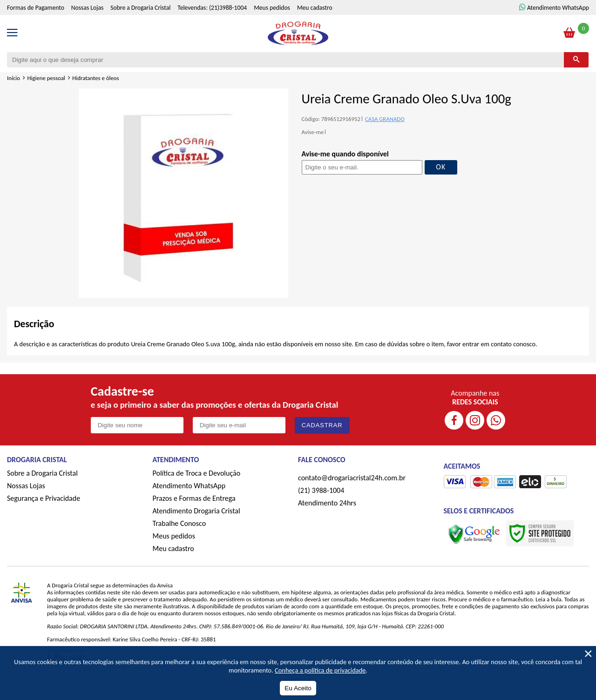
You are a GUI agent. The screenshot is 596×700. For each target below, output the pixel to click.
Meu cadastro (315, 26)
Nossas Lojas (87, 26)
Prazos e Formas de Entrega (194, 516)
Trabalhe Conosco (179, 542)
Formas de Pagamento (36, 26)
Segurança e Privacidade (44, 516)
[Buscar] (576, 77)
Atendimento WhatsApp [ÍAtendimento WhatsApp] (558, 26)
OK (441, 185)
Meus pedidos (272, 26)
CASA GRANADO (385, 137)
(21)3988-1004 (228, 26)
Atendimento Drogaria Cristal (196, 529)
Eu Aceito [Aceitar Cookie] (298, 688)
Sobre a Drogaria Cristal (140, 26)
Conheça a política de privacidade (320, 670)
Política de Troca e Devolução (197, 491)
